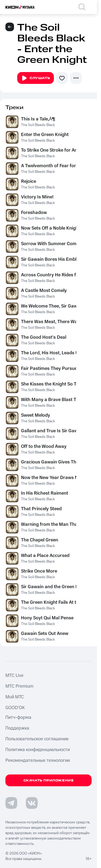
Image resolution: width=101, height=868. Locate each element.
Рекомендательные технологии (38, 760)
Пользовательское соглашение (37, 739)
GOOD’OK (15, 708)
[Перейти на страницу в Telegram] (11, 803)
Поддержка (17, 728)
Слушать (36, 78)
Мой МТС (15, 697)
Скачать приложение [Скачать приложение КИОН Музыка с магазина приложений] (49, 781)
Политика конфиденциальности (38, 750)
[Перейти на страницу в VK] (32, 803)
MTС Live (14, 676)
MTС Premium (19, 686)
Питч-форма (18, 717)
